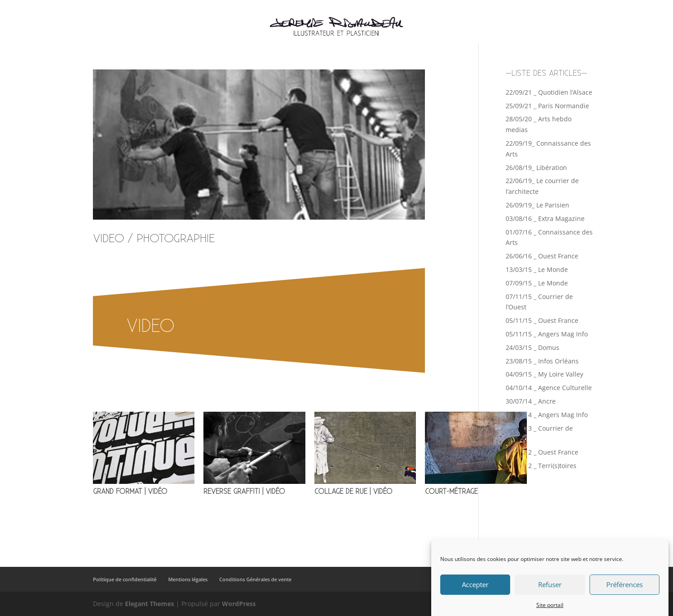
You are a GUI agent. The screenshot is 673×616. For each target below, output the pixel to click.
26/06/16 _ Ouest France (542, 256)
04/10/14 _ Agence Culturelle (549, 388)
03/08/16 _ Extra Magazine (545, 218)
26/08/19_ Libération (536, 168)
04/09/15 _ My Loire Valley (544, 374)
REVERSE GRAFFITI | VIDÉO (244, 492)
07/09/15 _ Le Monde (537, 283)
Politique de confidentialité (125, 579)
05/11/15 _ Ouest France (542, 320)
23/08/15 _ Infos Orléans (542, 361)
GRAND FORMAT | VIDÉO (130, 492)
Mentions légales (188, 579)
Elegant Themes (150, 604)
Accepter (475, 591)
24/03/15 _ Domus (532, 347)
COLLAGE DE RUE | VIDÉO (353, 492)
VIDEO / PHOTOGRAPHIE (154, 239)
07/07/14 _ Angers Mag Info (547, 415)
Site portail (550, 611)
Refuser (550, 591)
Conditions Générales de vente (255, 579)
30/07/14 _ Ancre (531, 401)
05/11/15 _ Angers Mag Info (547, 334)
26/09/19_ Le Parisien (537, 205)
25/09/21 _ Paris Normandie (547, 106)
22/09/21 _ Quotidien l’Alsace (549, 92)
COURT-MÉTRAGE (451, 492)
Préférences (625, 591)
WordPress (239, 604)
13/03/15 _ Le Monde (537, 269)
